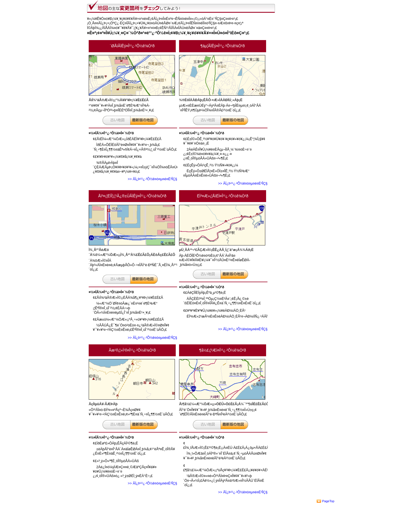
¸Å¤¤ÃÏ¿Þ (116, 120)
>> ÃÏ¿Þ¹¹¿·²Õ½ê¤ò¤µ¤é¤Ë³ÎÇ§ (152, 179)
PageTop (328, 501)
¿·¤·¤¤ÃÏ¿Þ (144, 120)
